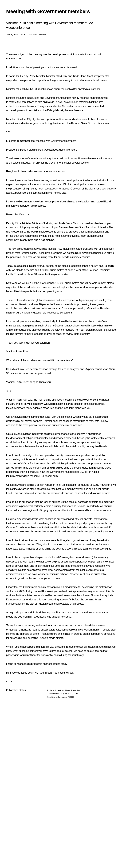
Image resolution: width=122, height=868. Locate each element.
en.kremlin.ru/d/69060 (65, 697)
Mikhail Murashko (36, 89)
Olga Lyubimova (36, 119)
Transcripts (75, 690)
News (67, 690)
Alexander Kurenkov (73, 106)
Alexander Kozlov (69, 98)
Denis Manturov (89, 76)
